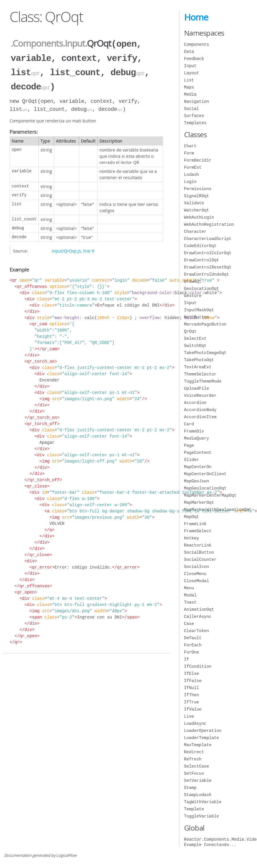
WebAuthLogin (199, 217)
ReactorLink (198, 545)
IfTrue (192, 702)
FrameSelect (198, 531)
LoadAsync (195, 723)
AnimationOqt (199, 609)
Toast (190, 602)
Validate (194, 203)
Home (196, 17)
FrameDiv (194, 431)
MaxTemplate (198, 745)
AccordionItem (200, 417)
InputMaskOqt (199, 310)
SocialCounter (200, 560)
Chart (190, 146)
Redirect (194, 752)
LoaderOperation (203, 731)
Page (189, 445)
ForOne (192, 652)
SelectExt (195, 338)
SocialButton (199, 552)
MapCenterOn (198, 467)
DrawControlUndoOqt (207, 274)
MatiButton (197, 317)
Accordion (195, 403)
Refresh (193, 759)
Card (189, 424)
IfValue (193, 709)
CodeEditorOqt (200, 246)
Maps (189, 87)
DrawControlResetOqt (208, 267)
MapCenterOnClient (205, 474)
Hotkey (192, 538)
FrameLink (195, 524)
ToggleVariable (202, 816)
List (189, 80)
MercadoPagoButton (205, 324)
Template (194, 809)
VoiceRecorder (200, 396)
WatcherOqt (197, 210)
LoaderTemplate (202, 738)
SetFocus (194, 773)
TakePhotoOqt (199, 360)
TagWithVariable (203, 802)
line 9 (88, 248)
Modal (190, 595)
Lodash (192, 175)
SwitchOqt (195, 346)
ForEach (193, 645)
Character (195, 232)
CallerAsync (198, 617)
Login (190, 182)
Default (193, 638)
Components (197, 44)
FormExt (193, 167)
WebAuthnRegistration (209, 224)
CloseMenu (195, 574)
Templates (195, 123)
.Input (74, 44)
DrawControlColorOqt (208, 253)
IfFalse (193, 681)
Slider (192, 460)
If (187, 659)
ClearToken (197, 631)
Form (189, 153)
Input (190, 66)
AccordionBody (200, 410)
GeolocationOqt (202, 289)
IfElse (192, 674)
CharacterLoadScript (208, 239)
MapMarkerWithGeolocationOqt (218, 510)
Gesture (193, 296)
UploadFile (197, 388)
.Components (37, 44)
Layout (192, 73)
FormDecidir (198, 160)
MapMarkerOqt (199, 502)
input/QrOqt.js (66, 248)
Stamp (190, 788)
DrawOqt (193, 281)
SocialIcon (197, 567)
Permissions (198, 189)
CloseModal (197, 581)
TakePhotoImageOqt (205, 353)
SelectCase (197, 766)
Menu (189, 588)
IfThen (192, 695)
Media (190, 94)
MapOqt (192, 517)
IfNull (192, 688)
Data (189, 52)
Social (192, 109)
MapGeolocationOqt (205, 488)
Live (189, 716)
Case (189, 624)
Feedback (194, 59)
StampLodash (198, 795)
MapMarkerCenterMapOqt (210, 495)
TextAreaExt (198, 367)
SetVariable (198, 781)
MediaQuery (197, 438)
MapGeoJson (197, 481)
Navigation (197, 101)
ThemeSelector (200, 374)
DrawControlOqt (202, 260)
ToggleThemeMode (203, 381)
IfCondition (198, 666)
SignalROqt (197, 196)
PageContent (198, 453)
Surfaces (194, 116)
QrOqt (190, 331)
